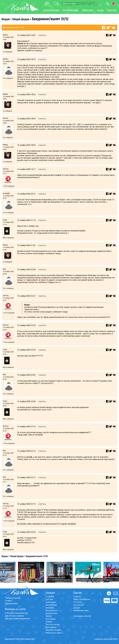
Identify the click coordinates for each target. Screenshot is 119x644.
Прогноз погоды (53, 624)
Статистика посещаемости (16, 613)
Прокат (49, 616)
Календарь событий (82, 616)
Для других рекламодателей (17, 619)
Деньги (77, 608)
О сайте (8, 601)
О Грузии (77, 597)
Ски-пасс (49, 599)
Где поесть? (79, 605)
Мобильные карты (54, 633)
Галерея (49, 622)
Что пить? (78, 602)
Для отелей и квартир (14, 616)
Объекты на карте (53, 630)
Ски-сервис (51, 619)
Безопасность (52, 610)
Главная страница (12, 598)
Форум (112, 10)
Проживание (51, 605)
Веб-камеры (51, 627)
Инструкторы (51, 613)
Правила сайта (11, 604)
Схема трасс (51, 602)
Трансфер (50, 608)
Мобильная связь (81, 610)
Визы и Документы (82, 599)
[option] (31, 572)
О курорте (50, 597)
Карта (100, 10)
